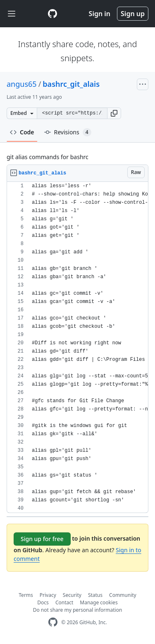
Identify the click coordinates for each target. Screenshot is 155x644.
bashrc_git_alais (71, 84)
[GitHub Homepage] (53, 622)
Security (72, 595)
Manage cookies (99, 602)
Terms (26, 595)
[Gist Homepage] (52, 14)
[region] (77, 347)
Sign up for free (42, 539)
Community (123, 595)
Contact (64, 602)
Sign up (133, 14)
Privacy (48, 595)
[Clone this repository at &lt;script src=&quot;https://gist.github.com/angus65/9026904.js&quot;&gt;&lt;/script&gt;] (72, 113)
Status (95, 595)
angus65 (22, 84)
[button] (114, 113)
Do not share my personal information (78, 610)
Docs (43, 602)
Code (22, 132)
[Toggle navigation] (12, 14)
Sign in (100, 14)
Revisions (68, 132)
